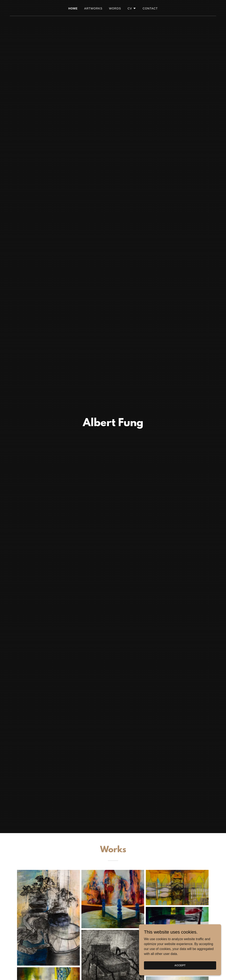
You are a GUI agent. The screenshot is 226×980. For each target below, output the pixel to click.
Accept (180, 968)
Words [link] (115, 8)
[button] (132, 8)
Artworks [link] (93, 8)
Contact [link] (150, 8)
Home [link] (73, 8)
